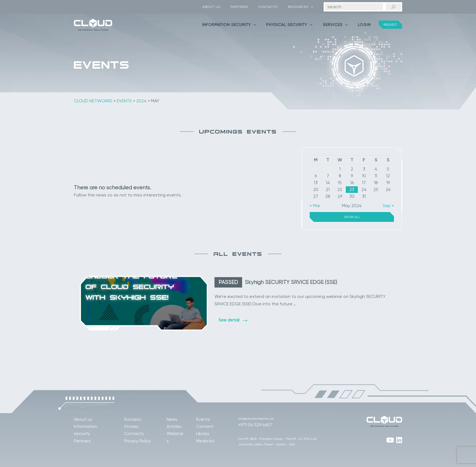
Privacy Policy (137, 441)
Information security (239, 25)
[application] (313, 7)
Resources (302, 7)
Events (203, 419)
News (172, 419)
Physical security (296, 25)
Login (366, 25)
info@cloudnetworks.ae (256, 419)
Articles (174, 426)
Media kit (205, 441)
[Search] (393, 7)
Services (339, 25)
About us (224, 7)
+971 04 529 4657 (255, 425)
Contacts (273, 7)
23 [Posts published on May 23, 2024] (352, 189)
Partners (248, 7)
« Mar (315, 206)
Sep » (388, 206)
